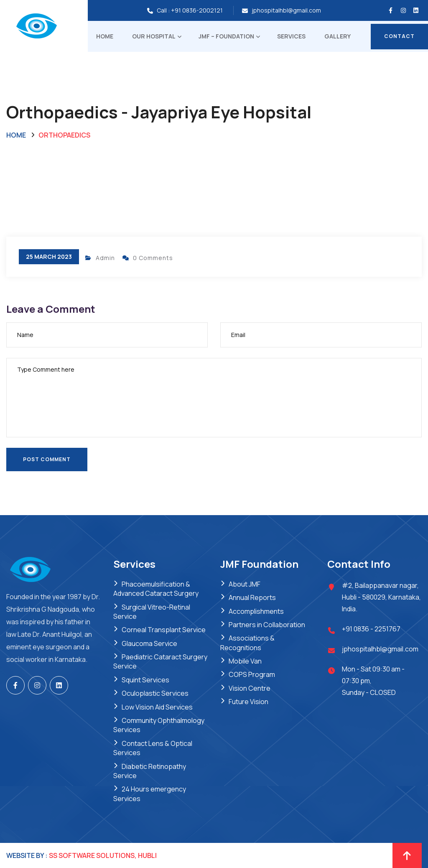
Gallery (338, 36)
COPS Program (252, 674)
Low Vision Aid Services (157, 707)
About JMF (245, 584)
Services (291, 36)
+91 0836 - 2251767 (371, 629)
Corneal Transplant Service (164, 630)
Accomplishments (256, 611)
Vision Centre (250, 688)
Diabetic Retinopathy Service (150, 771)
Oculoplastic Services (155, 693)
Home (105, 36)
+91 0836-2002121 (197, 10)
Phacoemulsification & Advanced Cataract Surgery (156, 589)
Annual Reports (252, 597)
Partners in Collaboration (267, 625)
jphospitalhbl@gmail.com (286, 10)
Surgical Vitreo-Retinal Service (152, 612)
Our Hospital (154, 36)
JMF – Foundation (226, 36)
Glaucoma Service (149, 643)
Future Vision (248, 702)
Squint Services (145, 680)
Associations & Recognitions (247, 643)
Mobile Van (245, 661)
